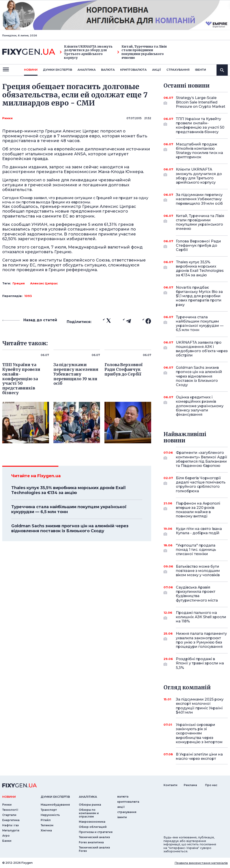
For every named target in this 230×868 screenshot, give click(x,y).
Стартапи (9, 815)
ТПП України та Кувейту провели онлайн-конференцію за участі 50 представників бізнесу (200, 125)
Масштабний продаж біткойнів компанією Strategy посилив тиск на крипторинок (199, 151)
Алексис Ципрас (44, 283)
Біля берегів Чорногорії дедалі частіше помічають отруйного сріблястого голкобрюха (201, 485)
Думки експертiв (57, 70)
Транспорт (49, 810)
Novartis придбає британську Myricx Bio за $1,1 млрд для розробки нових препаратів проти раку (199, 296)
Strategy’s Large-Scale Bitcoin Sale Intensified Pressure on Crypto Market (201, 102)
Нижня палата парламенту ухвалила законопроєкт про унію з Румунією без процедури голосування (201, 640)
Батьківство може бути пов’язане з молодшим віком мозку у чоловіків (198, 571)
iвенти (200, 70)
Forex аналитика (91, 842)
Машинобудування (55, 805)
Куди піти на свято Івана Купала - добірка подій (199, 531)
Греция (19, 283)
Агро (6, 836)
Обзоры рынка (90, 805)
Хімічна (46, 830)
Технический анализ (94, 837)
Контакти (170, 785)
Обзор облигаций (93, 827)
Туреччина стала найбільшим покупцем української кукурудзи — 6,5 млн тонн (69, 509)
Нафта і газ (10, 825)
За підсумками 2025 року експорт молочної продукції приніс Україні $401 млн (200, 706)
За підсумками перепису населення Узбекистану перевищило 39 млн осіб (199, 199)
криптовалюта (133, 70)
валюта (108, 70)
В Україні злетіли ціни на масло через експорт (199, 756)
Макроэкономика (92, 822)
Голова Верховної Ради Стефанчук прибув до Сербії (198, 245)
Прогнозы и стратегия (96, 832)
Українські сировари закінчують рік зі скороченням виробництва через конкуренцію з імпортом (199, 733)
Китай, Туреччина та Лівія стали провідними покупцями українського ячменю (142, 52)
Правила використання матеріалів (201, 863)
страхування (178, 70)
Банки (7, 841)
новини (31, 70)
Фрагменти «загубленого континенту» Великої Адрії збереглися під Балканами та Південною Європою (202, 459)
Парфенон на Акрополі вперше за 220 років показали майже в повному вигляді (198, 510)
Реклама (190, 785)
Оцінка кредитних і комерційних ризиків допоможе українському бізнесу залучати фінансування (200, 406)
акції (157, 70)
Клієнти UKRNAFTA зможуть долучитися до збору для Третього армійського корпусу (86, 52)
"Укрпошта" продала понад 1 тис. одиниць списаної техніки (196, 550)
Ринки (7, 118)
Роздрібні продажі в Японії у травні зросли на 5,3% (200, 663)
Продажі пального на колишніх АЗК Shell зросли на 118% (201, 617)
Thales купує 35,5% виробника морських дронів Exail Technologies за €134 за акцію (68, 490)
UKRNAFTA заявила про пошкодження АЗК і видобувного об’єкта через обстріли (202, 349)
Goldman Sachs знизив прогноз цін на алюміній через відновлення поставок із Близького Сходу (70, 528)
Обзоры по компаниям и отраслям (89, 813)
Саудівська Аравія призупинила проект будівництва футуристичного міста (197, 594)
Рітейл (46, 820)
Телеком (47, 825)
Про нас (211, 785)
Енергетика (11, 820)
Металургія (11, 830)
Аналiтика (87, 70)
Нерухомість (50, 815)
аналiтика (88, 797)
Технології (10, 810)
